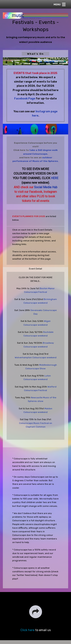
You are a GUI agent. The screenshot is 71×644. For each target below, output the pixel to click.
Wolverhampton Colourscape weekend (36, 357)
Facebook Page (25, 99)
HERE (55, 178)
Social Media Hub (46, 187)
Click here (27, 630)
